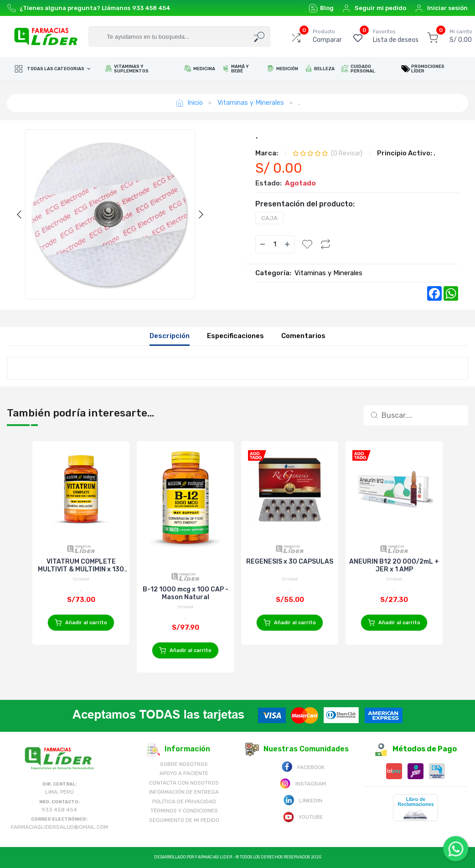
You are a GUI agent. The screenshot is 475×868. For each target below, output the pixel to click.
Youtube (303, 816)
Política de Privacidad (184, 801)
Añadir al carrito (81, 623)
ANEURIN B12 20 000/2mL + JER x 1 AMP (394, 565)
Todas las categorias (50, 69)
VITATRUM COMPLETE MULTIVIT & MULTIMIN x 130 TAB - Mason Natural (81, 565)
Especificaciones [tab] (235, 336)
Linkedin (303, 800)
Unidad (81, 579)
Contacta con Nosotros (184, 783)
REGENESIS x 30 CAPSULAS (290, 562)
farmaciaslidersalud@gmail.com (59, 827)
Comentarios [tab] (303, 336)
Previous (19, 215)
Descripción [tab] (170, 336)
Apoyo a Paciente (184, 773)
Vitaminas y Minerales (251, 103)
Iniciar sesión (441, 8)
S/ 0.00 (461, 36)
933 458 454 (151, 8)
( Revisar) (347, 153)
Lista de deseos (396, 36)
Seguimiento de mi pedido (184, 820)
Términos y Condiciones (184, 811)
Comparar (327, 36)
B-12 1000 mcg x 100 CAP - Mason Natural (186, 593)
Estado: (268, 183)
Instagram (303, 783)
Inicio (189, 103)
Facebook (303, 767)
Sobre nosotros (184, 764)
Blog (321, 8)
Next (201, 215)
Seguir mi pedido (374, 8)
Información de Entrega (184, 792)
